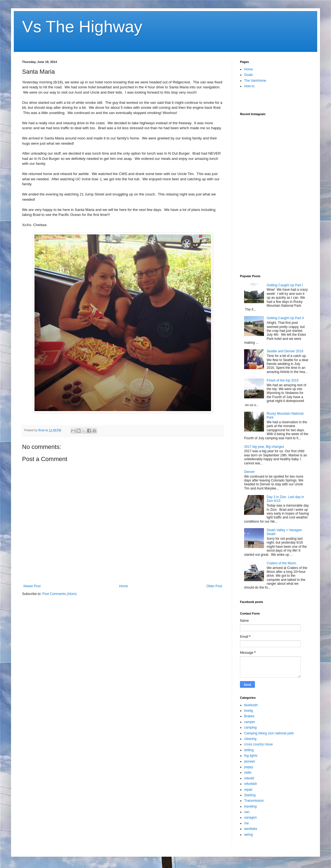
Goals (248, 75)
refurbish (251, 784)
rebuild (249, 778)
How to (249, 86)
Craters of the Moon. (282, 563)
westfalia (251, 829)
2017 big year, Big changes (264, 447)
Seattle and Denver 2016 (285, 351)
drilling (249, 750)
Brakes (249, 716)
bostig (249, 711)
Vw (246, 823)
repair (248, 790)
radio (248, 772)
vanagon (250, 817)
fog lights (251, 756)
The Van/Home (255, 81)
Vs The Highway (82, 27)
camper (250, 722)
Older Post (214, 586)
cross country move (258, 744)
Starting (250, 795)
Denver (249, 472)
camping (250, 727)
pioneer (250, 761)
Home (124, 586)
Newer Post (32, 586)
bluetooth (251, 705)
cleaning (250, 739)
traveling (250, 806)
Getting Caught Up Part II (285, 318)
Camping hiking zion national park (269, 733)
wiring (248, 835)
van (247, 812)
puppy (249, 767)
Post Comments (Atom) (59, 594)
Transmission (254, 801)
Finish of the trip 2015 (283, 380)
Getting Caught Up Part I (285, 285)
